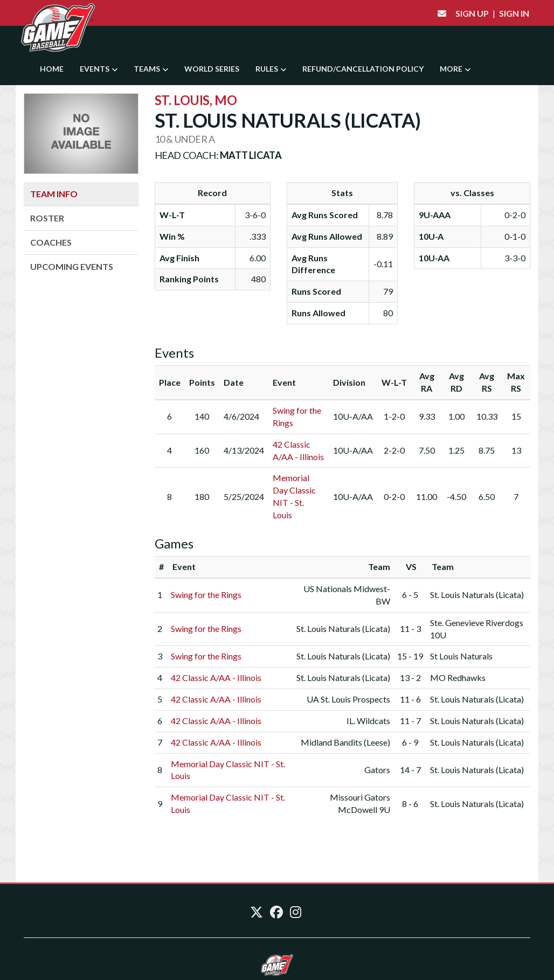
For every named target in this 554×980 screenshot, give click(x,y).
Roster (47, 218)
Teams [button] (151, 69)
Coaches (51, 242)
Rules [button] (271, 69)
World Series (212, 69)
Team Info (54, 194)
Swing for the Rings (206, 595)
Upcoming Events (72, 266)
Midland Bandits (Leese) (345, 742)
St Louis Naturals (461, 656)
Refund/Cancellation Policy (363, 69)
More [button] (455, 69)
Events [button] (99, 69)
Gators (377, 770)
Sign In (514, 13)
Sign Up (472, 13)
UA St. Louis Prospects (348, 699)
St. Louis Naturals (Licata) (477, 595)
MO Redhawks (458, 677)
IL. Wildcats (368, 721)
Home (52, 69)
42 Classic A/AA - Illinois (216, 677)
